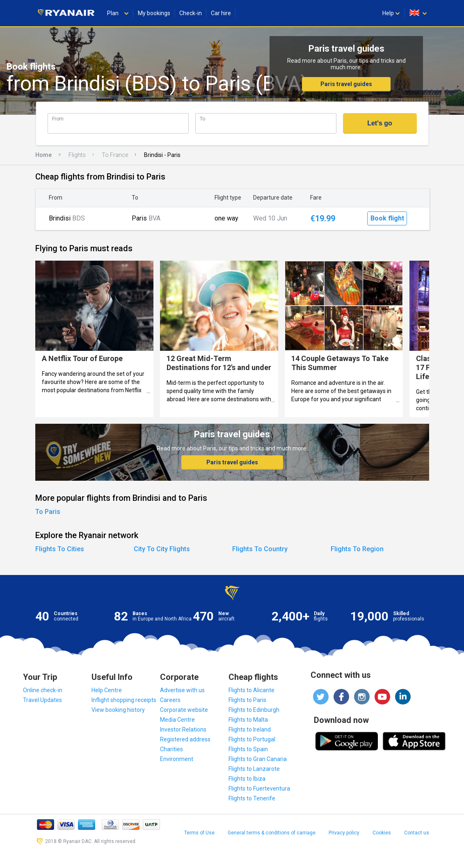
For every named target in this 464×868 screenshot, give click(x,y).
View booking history (118, 710)
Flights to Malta (248, 720)
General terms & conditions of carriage (272, 833)
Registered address (185, 739)
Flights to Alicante (251, 690)
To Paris (48, 512)
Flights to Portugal (252, 739)
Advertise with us (182, 690)
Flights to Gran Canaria (258, 759)
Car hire (221, 13)
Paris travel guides (346, 84)
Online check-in (43, 690)
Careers (170, 700)
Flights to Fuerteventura (259, 788)
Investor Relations (183, 729)
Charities (171, 749)
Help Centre (107, 690)
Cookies (382, 833)
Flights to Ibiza (247, 779)
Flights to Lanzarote (254, 769)
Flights (77, 155)
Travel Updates (42, 700)
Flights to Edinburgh (254, 710)
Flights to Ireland (250, 729)
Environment (177, 759)
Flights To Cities (60, 549)
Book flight (387, 218)
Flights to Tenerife (252, 798)
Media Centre (177, 720)
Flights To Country (260, 549)
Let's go (380, 123)
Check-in (191, 13)
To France (115, 155)
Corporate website (184, 710)
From (58, 119)
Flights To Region (357, 549)
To (202, 119)
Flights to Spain (248, 749)
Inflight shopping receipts (124, 700)
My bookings (154, 13)
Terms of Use (199, 833)
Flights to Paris (247, 700)
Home (43, 155)
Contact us (417, 833)
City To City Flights (162, 549)
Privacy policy (344, 833)
